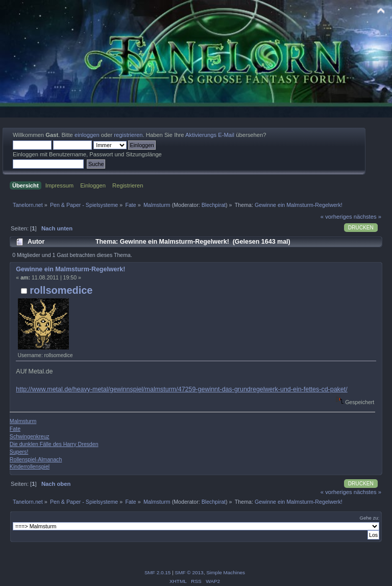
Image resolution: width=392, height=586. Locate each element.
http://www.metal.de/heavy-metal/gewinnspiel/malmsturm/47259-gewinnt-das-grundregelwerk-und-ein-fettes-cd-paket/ (181, 389)
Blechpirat (214, 205)
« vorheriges (336, 217)
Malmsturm (23, 421)
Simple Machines (226, 572)
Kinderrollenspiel (30, 466)
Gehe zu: (369, 518)
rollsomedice (61, 290)
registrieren (128, 135)
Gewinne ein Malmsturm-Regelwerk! (70, 269)
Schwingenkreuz (30, 436)
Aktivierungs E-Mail (210, 135)
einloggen (87, 135)
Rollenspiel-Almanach (36, 459)
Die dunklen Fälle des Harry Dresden (54, 444)
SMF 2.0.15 (158, 572)
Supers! (19, 452)
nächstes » (367, 217)
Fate (15, 429)
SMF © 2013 (189, 572)
